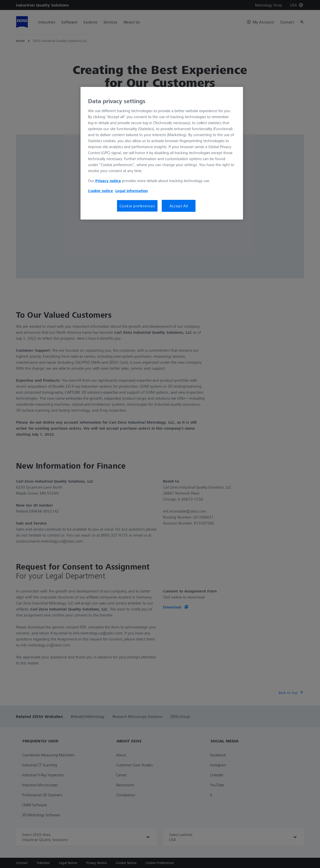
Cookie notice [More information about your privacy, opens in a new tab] (100, 191)
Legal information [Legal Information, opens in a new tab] (131, 191)
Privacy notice (108, 181)
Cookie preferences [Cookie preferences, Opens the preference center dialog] (137, 206)
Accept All (179, 206)
